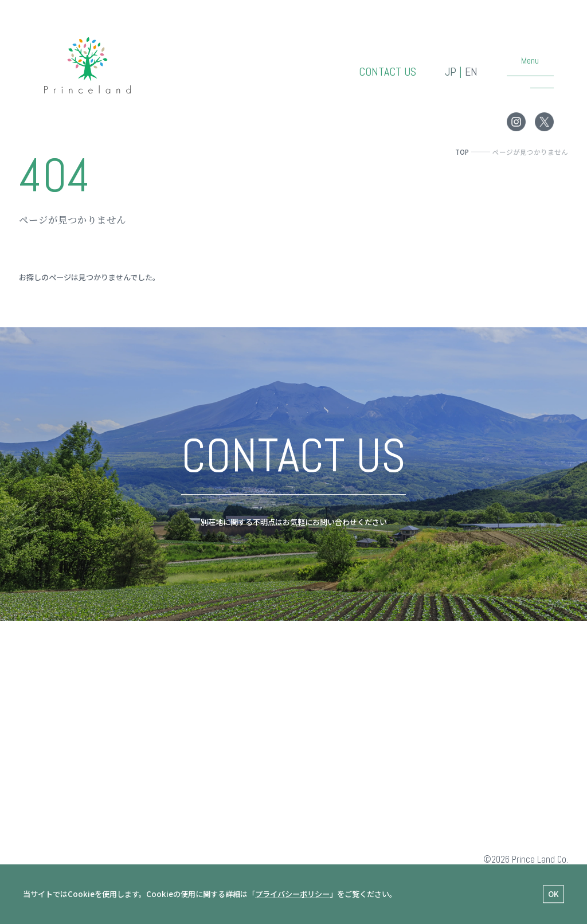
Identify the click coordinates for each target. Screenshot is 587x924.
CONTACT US (388, 72)
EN (471, 72)
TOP (462, 152)
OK (553, 894)
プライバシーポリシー (292, 894)
